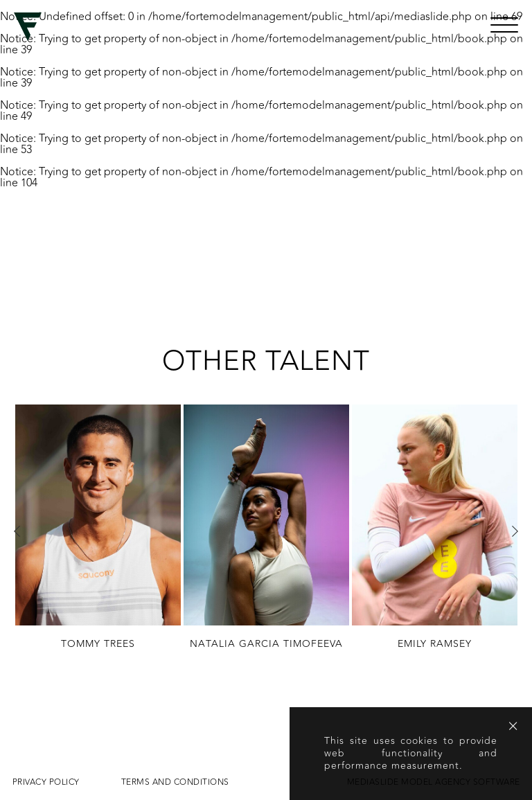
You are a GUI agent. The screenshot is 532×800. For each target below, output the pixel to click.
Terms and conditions (175, 782)
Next (515, 531)
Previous (17, 531)
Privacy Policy (46, 782)
